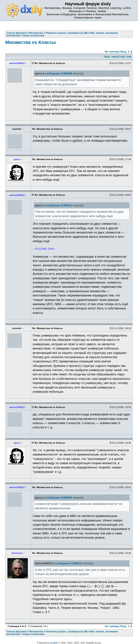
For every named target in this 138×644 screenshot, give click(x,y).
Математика (36, 631)
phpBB (54, 643)
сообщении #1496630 (59, 498)
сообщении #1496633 (69, 563)
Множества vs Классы (31, 42)
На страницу (112, 52)
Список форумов (16, 631)
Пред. (123, 52)
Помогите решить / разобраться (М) (67, 631)
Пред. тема (110, 57)
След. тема (125, 57)
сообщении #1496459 (59, 74)
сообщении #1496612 (59, 205)
